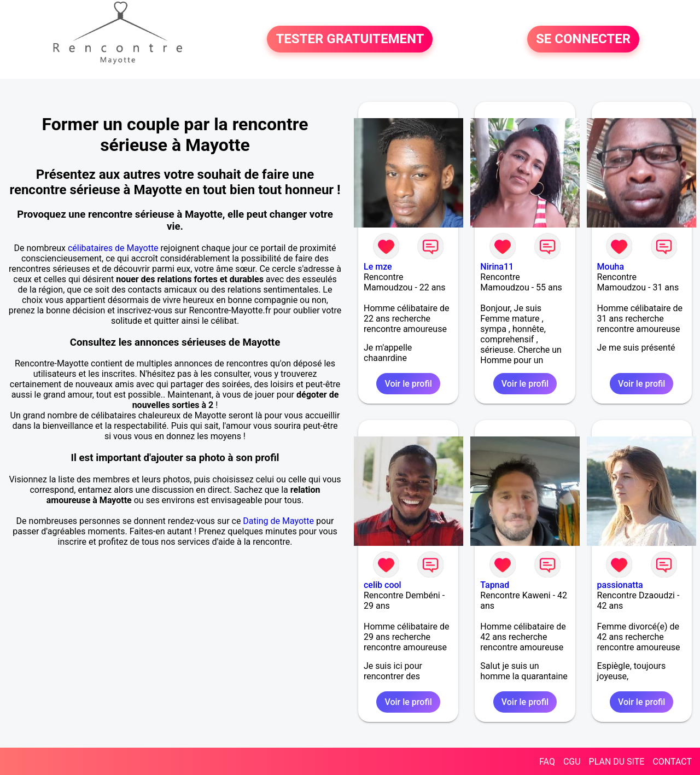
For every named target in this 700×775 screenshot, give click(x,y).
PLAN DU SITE (617, 762)
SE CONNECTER (583, 39)
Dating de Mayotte (278, 521)
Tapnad (495, 585)
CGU (572, 762)
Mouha (611, 267)
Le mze (378, 267)
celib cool (383, 585)
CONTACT (672, 762)
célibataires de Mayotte (113, 248)
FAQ (547, 762)
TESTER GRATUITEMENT (350, 39)
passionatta (620, 585)
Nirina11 (497, 267)
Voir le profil (408, 384)
